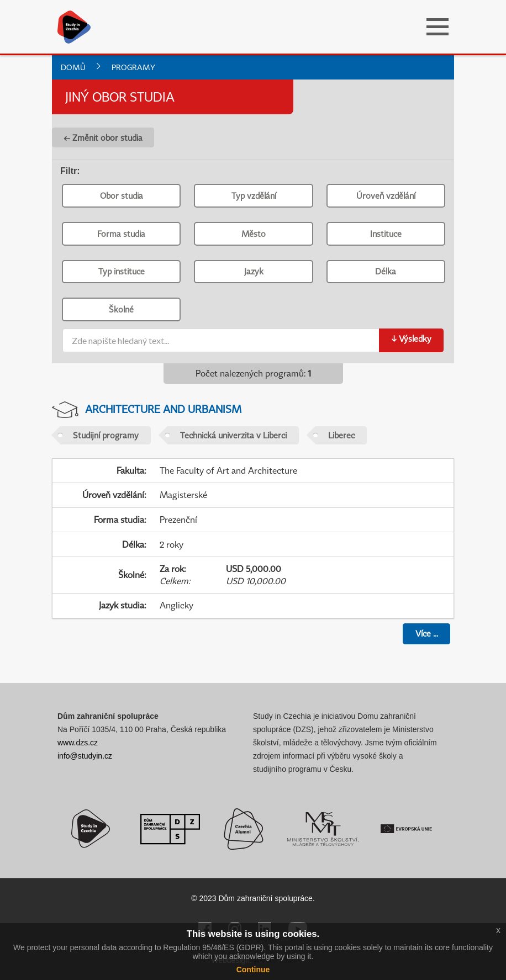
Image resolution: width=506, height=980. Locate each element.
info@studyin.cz (85, 756)
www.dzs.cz (78, 743)
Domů (73, 67)
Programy (133, 67)
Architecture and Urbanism (163, 409)
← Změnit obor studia (103, 137)
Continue (253, 970)
